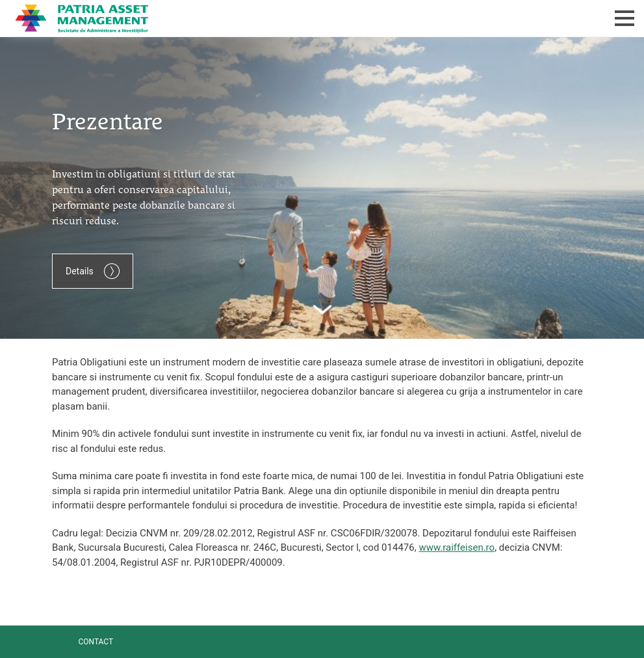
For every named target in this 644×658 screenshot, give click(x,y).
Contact (96, 642)
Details (93, 271)
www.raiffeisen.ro (457, 547)
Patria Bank (256, 18)
